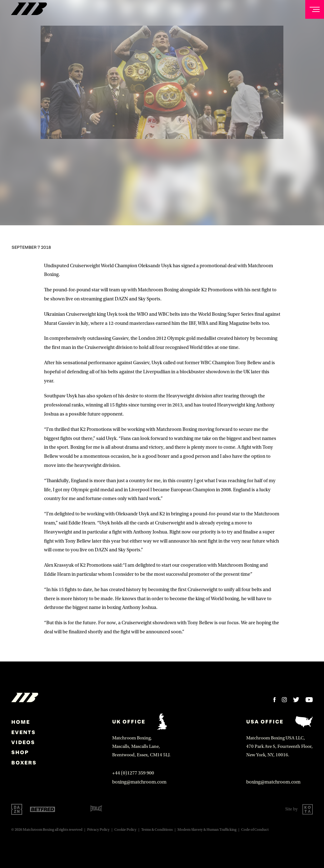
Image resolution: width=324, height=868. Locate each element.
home (21, 722)
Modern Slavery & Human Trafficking (207, 830)
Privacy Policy (98, 830)
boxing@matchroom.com (139, 782)
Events (23, 732)
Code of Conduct (255, 830)
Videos (23, 742)
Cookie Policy (125, 830)
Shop (20, 752)
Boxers (24, 763)
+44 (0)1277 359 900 (133, 773)
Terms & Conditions (157, 830)
